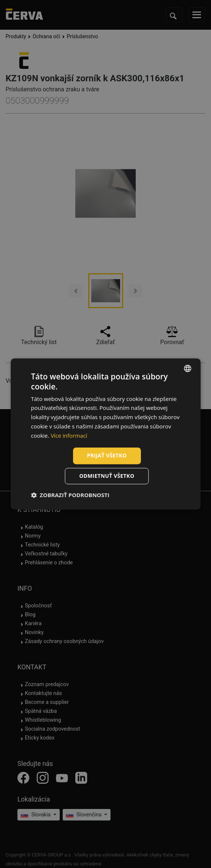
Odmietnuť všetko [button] (107, 476)
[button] (70, 495)
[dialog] (105, 434)
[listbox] (188, 368)
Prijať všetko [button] (107, 456)
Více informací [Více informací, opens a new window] (69, 435)
